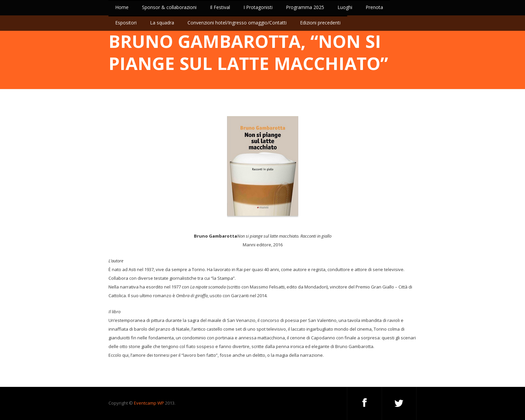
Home (122, 7)
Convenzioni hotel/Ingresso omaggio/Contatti (237, 23)
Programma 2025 (305, 7)
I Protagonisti (258, 7)
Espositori (126, 23)
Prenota (374, 7)
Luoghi (345, 7)
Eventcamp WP (149, 403)
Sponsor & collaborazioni (169, 7)
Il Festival (220, 7)
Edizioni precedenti (320, 23)
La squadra (162, 23)
